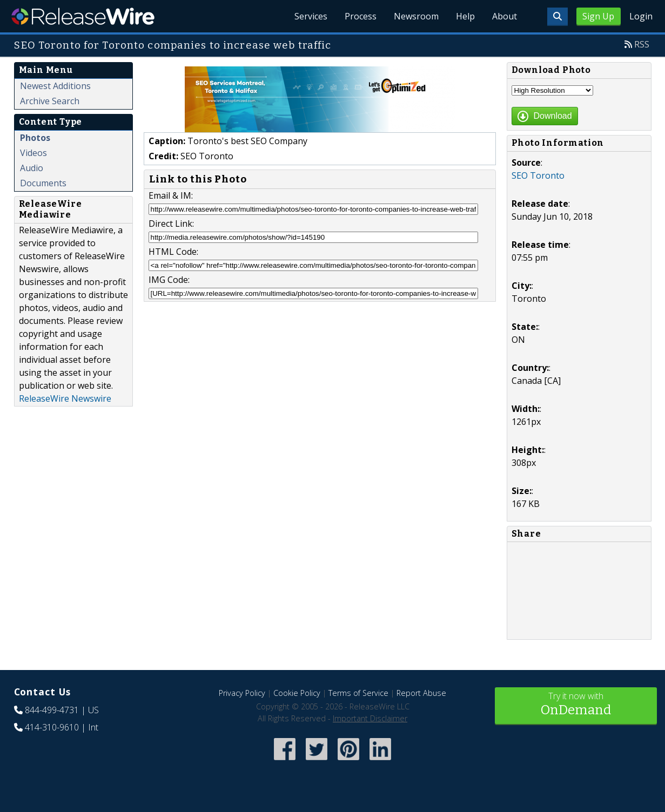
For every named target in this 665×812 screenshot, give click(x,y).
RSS (642, 44)
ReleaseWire (83, 16)
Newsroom (416, 16)
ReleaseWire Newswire (65, 398)
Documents (43, 183)
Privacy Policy (242, 693)
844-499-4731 (52, 710)
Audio (32, 168)
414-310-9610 (52, 727)
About (505, 16)
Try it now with (576, 705)
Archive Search (50, 101)
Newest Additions (55, 86)
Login (641, 16)
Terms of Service (358, 693)
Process (361, 16)
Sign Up (598, 16)
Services (311, 16)
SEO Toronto (538, 175)
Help (465, 16)
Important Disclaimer (370, 718)
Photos (35, 138)
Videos (33, 153)
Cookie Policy (297, 693)
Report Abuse (421, 693)
